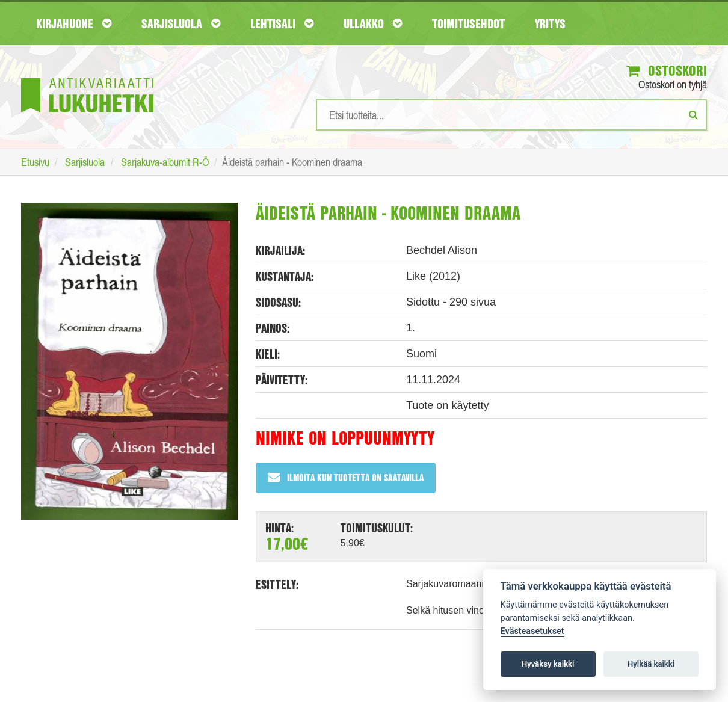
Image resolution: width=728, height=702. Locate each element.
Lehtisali (282, 23)
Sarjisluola (181, 23)
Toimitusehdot (468, 23)
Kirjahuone (74, 23)
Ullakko (373, 23)
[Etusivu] (87, 77)
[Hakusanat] (511, 115)
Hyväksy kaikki (548, 664)
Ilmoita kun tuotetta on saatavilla (346, 477)
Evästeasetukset (532, 631)
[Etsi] (693, 114)
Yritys (550, 23)
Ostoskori (667, 70)
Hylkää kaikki (651, 664)
